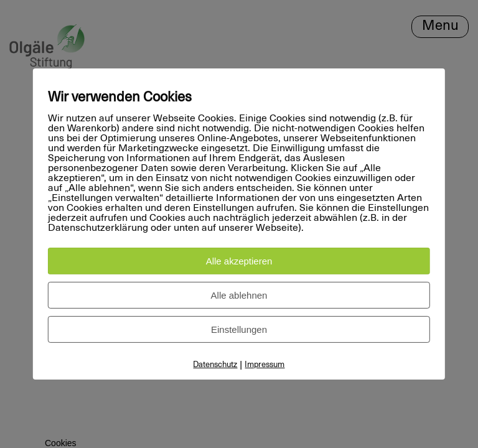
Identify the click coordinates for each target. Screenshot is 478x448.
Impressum (265, 365)
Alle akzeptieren (239, 261)
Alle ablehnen (239, 295)
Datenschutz (215, 365)
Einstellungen (239, 329)
